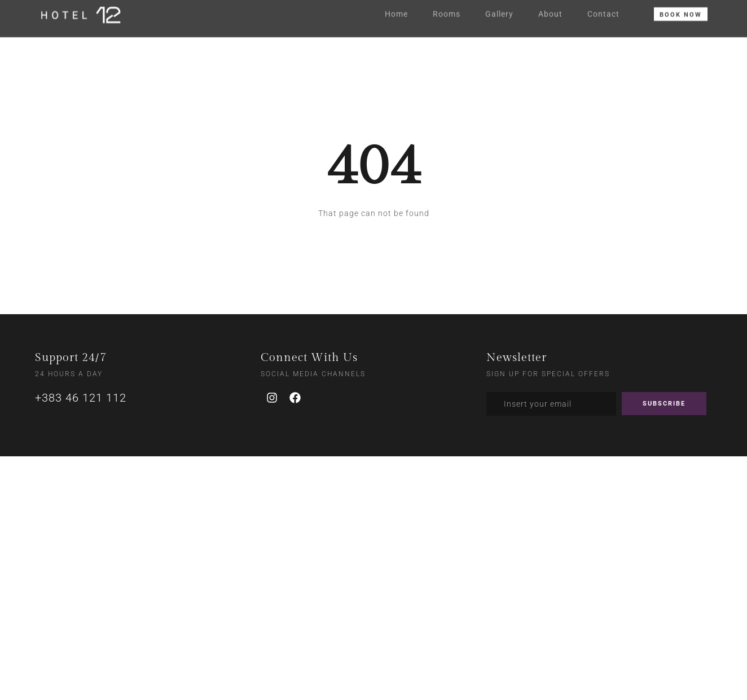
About (550, 10)
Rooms (447, 10)
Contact (603, 10)
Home (396, 10)
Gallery (499, 10)
